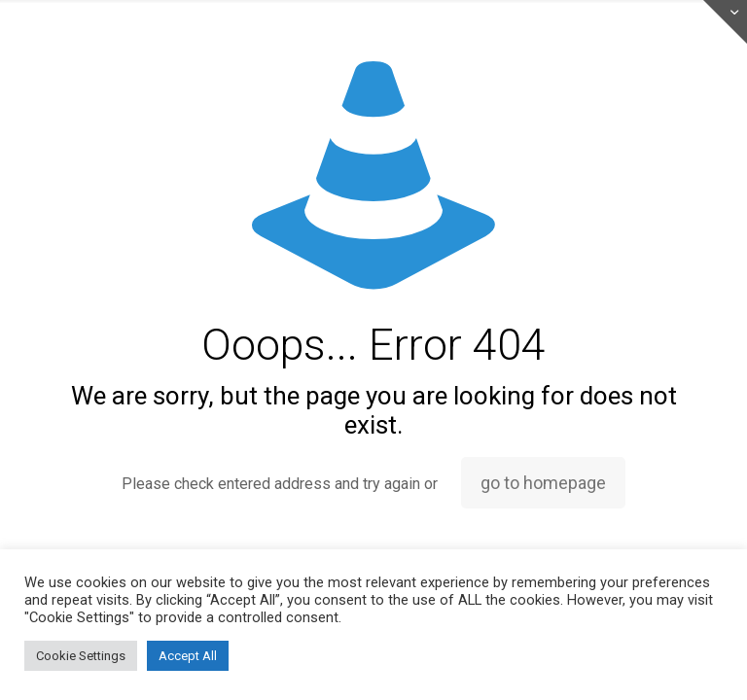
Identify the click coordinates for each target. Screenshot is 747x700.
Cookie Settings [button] (81, 656)
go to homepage (543, 483)
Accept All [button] (188, 656)
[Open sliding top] (725, 22)
